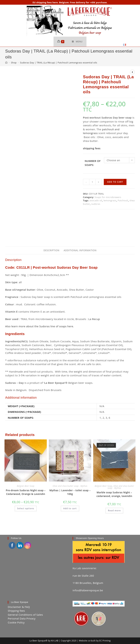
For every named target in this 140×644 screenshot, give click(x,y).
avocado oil (96, 201)
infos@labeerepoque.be (88, 582)
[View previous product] (132, 72)
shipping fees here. (47, 2)
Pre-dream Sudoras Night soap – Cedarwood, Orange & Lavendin (26, 492)
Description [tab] (51, 251)
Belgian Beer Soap (26, 486)
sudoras (96, 204)
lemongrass (110, 201)
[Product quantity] (92, 182)
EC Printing (105, 633)
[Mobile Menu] (77, 42)
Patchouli (123, 201)
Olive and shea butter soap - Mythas (70, 486)
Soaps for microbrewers (108, 197)
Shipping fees (16, 603)
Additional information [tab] (80, 251)
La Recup (94, 319)
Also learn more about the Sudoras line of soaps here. (40, 327)
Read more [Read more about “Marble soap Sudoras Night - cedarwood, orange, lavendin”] (114, 511)
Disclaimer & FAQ (19, 599)
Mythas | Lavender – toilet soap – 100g (70, 492)
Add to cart (115, 182)
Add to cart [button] (70, 509)
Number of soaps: (93, 163)
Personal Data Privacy (22, 611)
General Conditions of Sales (25, 607)
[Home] (6, 63)
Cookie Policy (16, 614)
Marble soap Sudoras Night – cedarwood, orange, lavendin (114, 494)
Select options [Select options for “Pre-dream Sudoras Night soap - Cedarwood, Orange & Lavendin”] (26, 509)
